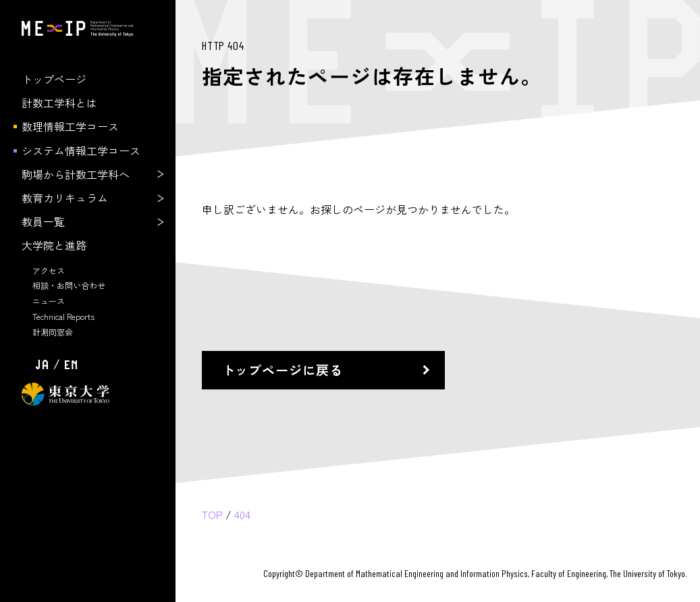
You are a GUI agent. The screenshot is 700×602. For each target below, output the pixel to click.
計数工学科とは (59, 103)
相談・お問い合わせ (69, 285)
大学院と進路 (54, 245)
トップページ (54, 79)
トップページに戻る (283, 370)
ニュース (49, 301)
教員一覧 (43, 221)
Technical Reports (63, 316)
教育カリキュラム (65, 198)
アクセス (49, 270)
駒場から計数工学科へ (76, 174)
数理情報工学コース (70, 126)
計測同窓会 (53, 332)
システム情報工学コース (81, 150)
